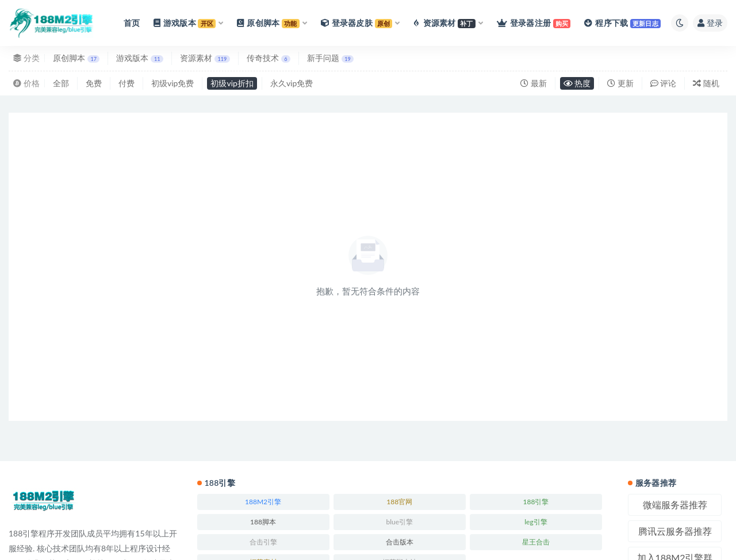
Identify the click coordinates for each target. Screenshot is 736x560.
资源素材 (205, 58)
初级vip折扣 (232, 83)
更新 (620, 83)
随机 (706, 83)
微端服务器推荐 (675, 505)
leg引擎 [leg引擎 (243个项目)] (536, 522)
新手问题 (330, 58)
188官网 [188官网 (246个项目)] (399, 502)
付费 (126, 83)
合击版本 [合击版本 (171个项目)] (400, 542)
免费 (94, 83)
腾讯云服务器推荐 (675, 531)
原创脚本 (76, 58)
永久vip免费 (292, 83)
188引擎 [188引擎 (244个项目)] (536, 502)
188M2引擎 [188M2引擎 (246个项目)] (263, 502)
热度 (577, 83)
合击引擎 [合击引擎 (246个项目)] (263, 542)
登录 (710, 23)
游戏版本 (139, 58)
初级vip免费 (172, 83)
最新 (534, 83)
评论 (664, 83)
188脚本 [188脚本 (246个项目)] (263, 522)
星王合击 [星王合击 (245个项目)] (536, 542)
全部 (61, 83)
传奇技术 (269, 58)
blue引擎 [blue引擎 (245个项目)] (399, 522)
